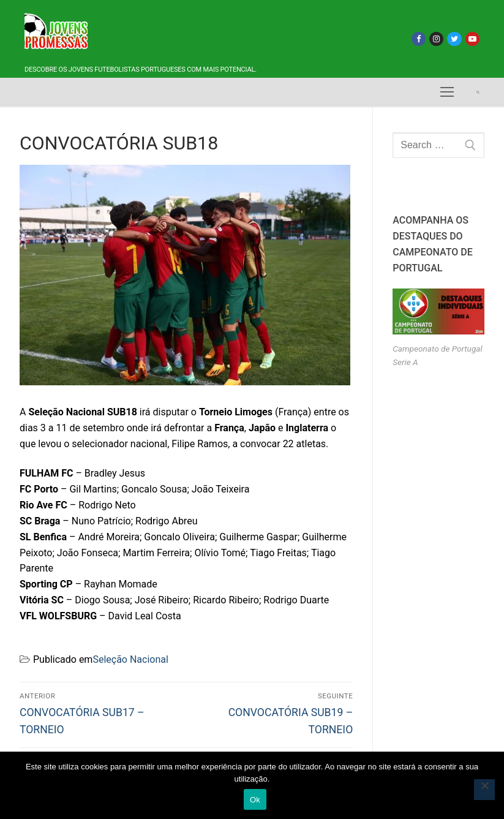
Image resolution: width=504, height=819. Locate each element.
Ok (255, 800)
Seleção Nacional (130, 659)
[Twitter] (454, 39)
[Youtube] (472, 39)
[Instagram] (436, 39)
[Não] (484, 790)
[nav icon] (447, 92)
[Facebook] (419, 39)
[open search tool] (478, 92)
